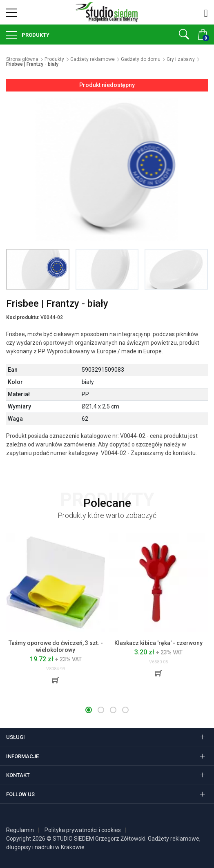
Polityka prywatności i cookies (83, 830)
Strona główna (22, 59)
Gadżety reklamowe (93, 59)
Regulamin (20, 830)
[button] (89, 710)
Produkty (35, 35)
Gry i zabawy (181, 59)
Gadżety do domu (141, 59)
